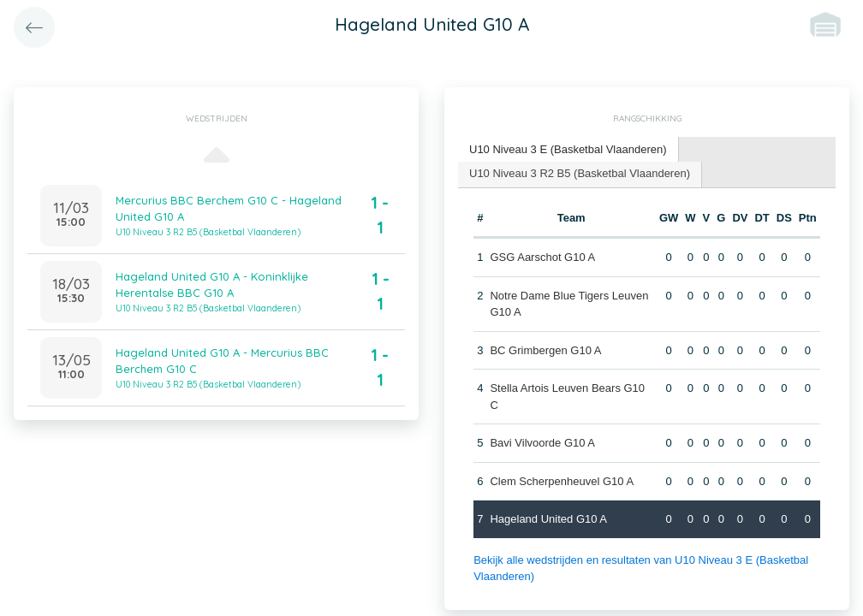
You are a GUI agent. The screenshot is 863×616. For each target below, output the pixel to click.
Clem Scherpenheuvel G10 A (562, 481)
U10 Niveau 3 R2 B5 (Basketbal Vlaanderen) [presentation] (580, 173)
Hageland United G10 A (548, 519)
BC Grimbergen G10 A (545, 350)
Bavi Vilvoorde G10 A (542, 443)
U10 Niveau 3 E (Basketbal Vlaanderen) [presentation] (568, 149)
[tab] (568, 150)
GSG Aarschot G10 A (542, 257)
